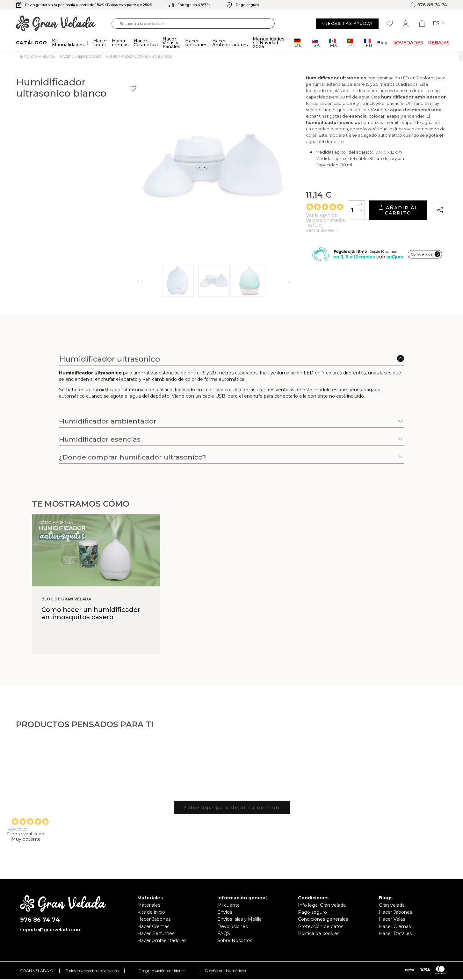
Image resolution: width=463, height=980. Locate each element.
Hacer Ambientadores (162, 940)
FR (368, 43)
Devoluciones (232, 926)
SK (316, 43)
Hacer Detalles (395, 933)
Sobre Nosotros (235, 940)
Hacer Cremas (153, 926)
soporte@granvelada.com (51, 930)
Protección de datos (321, 926)
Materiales (149, 905)
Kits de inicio (151, 912)
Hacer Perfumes (156, 933)
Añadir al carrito (379, 212)
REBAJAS (439, 43)
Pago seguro (312, 912)
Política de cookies (319, 933)
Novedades (408, 43)
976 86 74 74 (429, 5)
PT (351, 43)
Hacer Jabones (154, 919)
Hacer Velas (392, 919)
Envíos (225, 912)
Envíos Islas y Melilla (239, 919)
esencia (340, 127)
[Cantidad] (319, 212)
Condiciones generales (323, 919)
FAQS (224, 933)
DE (298, 43)
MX (333, 43)
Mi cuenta (228, 905)
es (439, 24)
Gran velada (392, 905)
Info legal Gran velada (322, 905)
